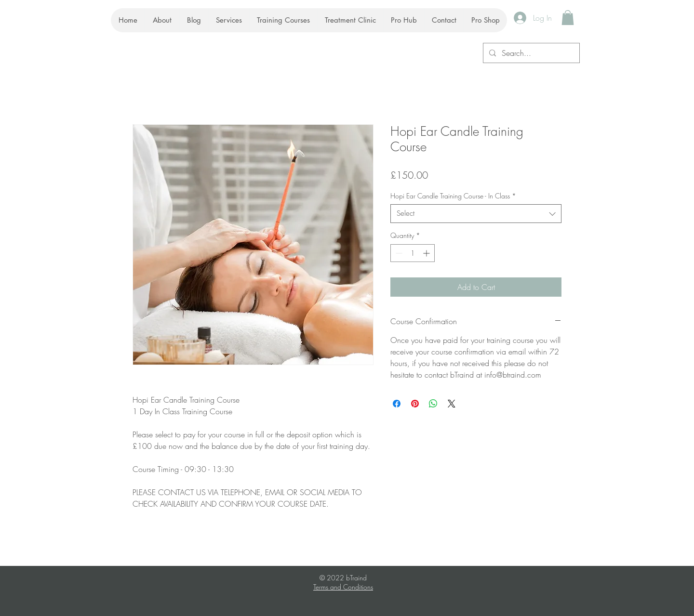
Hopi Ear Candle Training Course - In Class (453, 196)
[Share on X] (452, 404)
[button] (568, 18)
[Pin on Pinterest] (415, 404)
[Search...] (530, 53)
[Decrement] (398, 253)
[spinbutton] (413, 253)
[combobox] (476, 214)
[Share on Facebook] (397, 404)
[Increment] (427, 253)
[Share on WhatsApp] (433, 404)
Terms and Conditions (343, 587)
